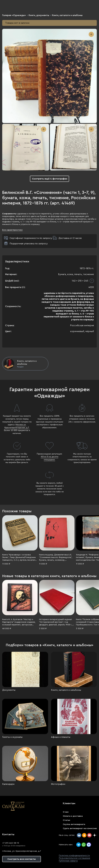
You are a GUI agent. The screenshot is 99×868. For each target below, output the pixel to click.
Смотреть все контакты (22, 859)
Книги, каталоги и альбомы (67, 15)
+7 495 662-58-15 (11, 843)
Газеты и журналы (12, 737)
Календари (8, 784)
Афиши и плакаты (61, 737)
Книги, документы (39, 15)
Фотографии (58, 784)
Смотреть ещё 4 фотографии (50, 179)
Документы (9, 690)
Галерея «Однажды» (14, 15)
